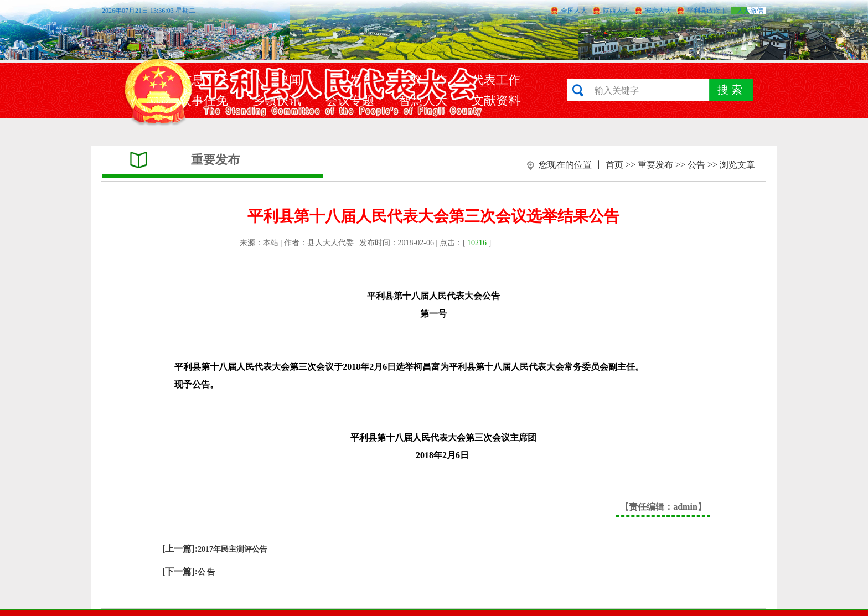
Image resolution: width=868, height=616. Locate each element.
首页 (614, 165)
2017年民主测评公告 (232, 549)
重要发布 (655, 165)
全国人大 (574, 11)
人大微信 (750, 11)
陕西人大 (616, 11)
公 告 (206, 572)
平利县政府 (704, 11)
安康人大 (658, 11)
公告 (696, 165)
